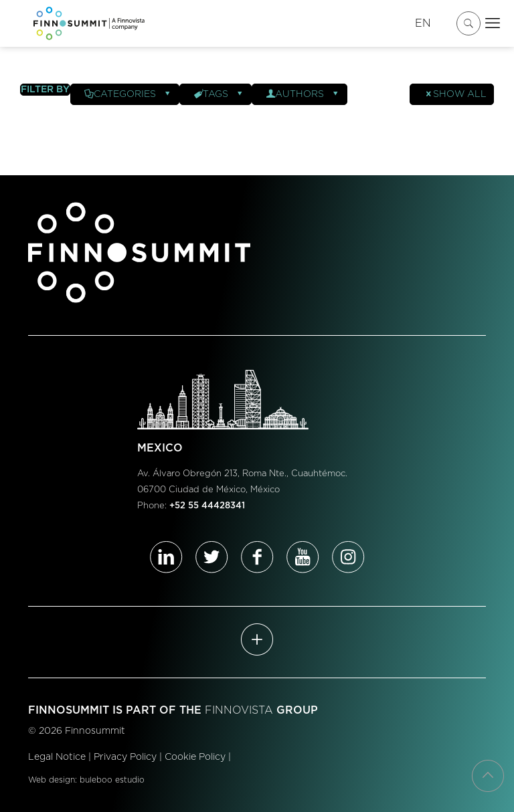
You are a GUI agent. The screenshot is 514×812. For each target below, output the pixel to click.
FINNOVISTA (239, 710)
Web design (52, 780)
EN (423, 23)
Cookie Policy (195, 757)
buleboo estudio (112, 780)
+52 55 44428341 (207, 506)
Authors (303, 94)
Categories (128, 94)
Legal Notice (57, 757)
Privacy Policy (125, 757)
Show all (455, 94)
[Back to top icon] (488, 776)
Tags (219, 94)
